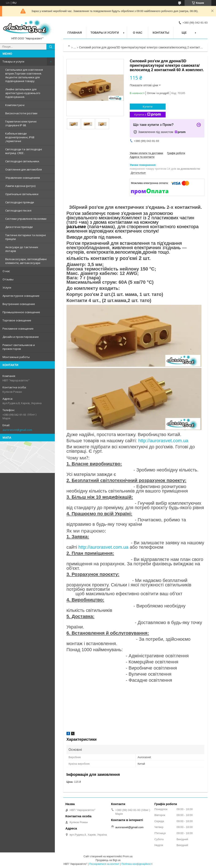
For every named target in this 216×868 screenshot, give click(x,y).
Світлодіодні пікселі (18, 210)
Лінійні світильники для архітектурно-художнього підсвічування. (23, 93)
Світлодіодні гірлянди (20, 202)
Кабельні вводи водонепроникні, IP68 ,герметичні (20, 137)
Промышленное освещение (21, 312)
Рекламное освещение (18, 329)
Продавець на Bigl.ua (108, 860)
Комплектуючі (15, 105)
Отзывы (8, 279)
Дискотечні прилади (19, 227)
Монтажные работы (16, 357)
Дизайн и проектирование (21, 337)
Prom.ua (128, 856)
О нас (6, 271)
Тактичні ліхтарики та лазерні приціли (26, 237)
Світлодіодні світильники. (22, 161)
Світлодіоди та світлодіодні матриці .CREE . (24, 151)
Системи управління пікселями (26, 219)
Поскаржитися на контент (104, 864)
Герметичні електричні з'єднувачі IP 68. (21, 123)
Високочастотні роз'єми (21, 113)
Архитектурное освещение (21, 296)
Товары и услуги (13, 61)
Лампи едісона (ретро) (20, 186)
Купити (148, 107)
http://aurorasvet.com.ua (163, 441)
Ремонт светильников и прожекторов (19, 347)
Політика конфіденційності (137, 864)
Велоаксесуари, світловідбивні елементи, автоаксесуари (26, 261)
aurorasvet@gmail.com (17, 430)
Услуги (7, 288)
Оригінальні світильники (22, 194)
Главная (75, 33)
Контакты (161, 33)
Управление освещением (23, 178)
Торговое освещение (17, 320)
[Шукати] (51, 47)
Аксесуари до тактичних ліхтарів (22, 249)
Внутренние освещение (19, 304)
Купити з (148, 115)
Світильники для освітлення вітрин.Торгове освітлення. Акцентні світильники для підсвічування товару (24, 75)
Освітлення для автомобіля (24, 169)
